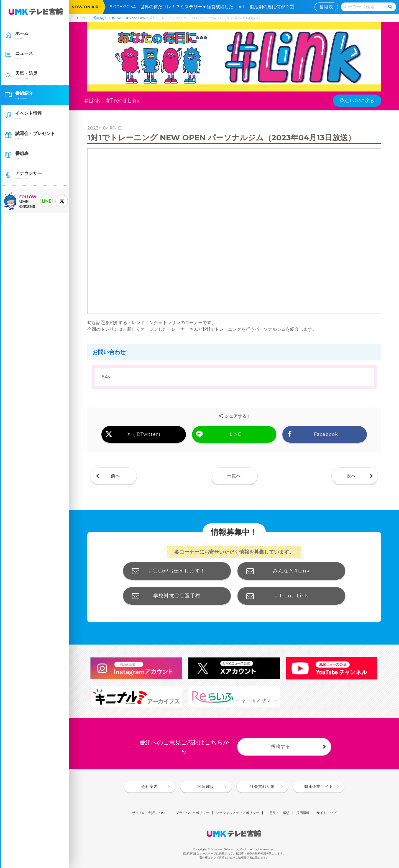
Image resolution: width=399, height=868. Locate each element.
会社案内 (150, 786)
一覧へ (234, 476)
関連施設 (206, 786)
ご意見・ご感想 (278, 813)
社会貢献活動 (262, 786)
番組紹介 (100, 18)
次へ (351, 476)
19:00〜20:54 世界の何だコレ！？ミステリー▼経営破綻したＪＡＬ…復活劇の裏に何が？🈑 (203, 7)
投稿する (281, 746)
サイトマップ (326, 813)
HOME (82, 18)
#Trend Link (136, 18)
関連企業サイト (319, 786)
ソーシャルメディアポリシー (237, 813)
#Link (116, 18)
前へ (116, 476)
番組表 (326, 7)
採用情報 (303, 813)
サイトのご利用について (150, 813)
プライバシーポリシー (192, 813)
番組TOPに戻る (357, 100)
